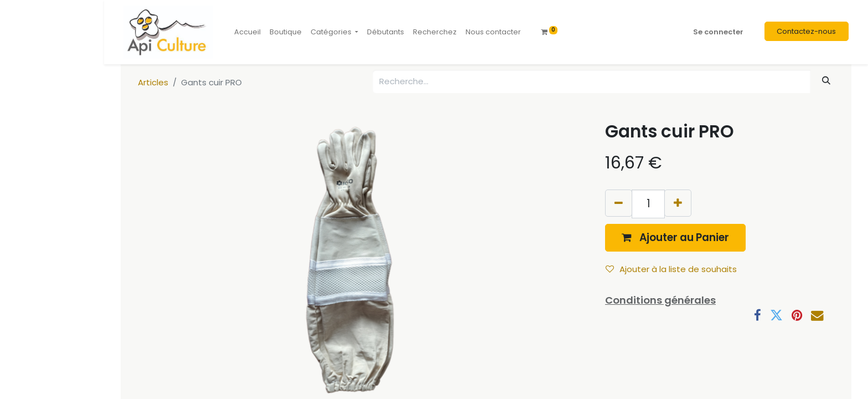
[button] (675, 237)
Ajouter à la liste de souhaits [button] (671, 269)
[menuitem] (247, 32)
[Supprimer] (619, 203)
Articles (153, 82)
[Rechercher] (826, 81)
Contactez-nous (806, 31)
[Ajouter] (678, 203)
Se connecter (718, 32)
